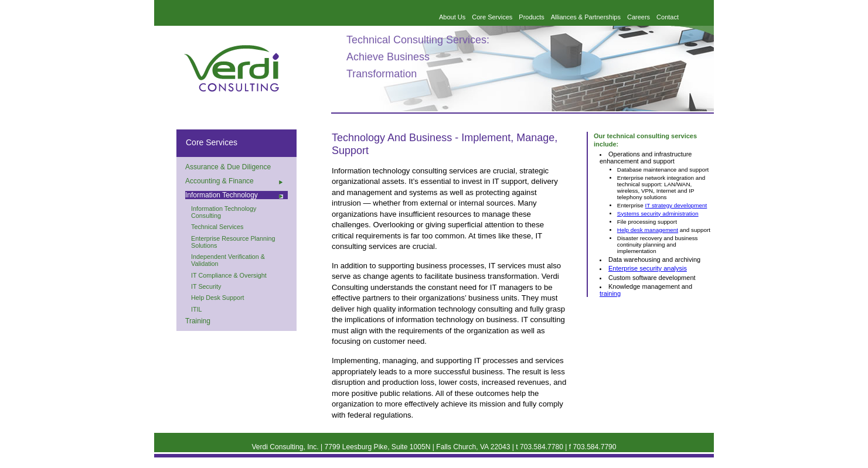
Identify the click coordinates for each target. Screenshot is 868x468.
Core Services (492, 17)
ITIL (197, 309)
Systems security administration (658, 213)
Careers (639, 17)
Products (531, 17)
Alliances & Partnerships (586, 17)
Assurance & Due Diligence (228, 167)
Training (198, 321)
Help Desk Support (218, 298)
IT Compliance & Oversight (229, 275)
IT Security (206, 286)
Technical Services (217, 227)
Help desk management (648, 230)
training (610, 293)
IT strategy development (676, 205)
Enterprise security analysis (648, 268)
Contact (668, 17)
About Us (452, 17)
